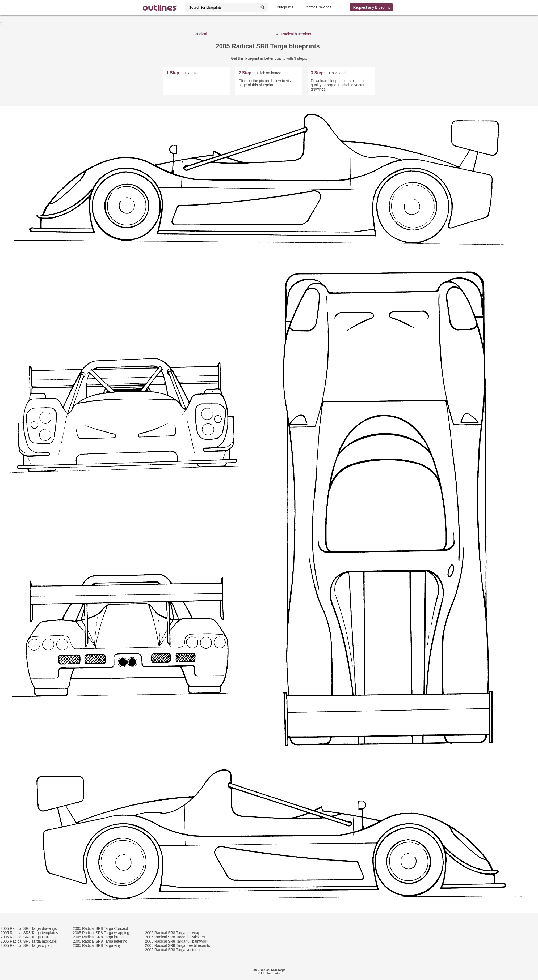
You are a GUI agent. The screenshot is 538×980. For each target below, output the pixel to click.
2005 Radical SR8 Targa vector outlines (178, 950)
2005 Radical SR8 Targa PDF (25, 937)
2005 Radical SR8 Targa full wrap (173, 933)
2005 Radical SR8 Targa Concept (100, 928)
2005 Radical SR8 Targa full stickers (175, 937)
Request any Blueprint (371, 7)
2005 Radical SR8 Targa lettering (100, 941)
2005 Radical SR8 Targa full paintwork (177, 941)
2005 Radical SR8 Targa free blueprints (178, 945)
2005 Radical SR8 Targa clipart (26, 945)
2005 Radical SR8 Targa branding (101, 937)
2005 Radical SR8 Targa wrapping (101, 933)
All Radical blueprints (294, 34)
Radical (201, 34)
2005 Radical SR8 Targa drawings (29, 928)
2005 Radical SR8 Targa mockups (29, 941)
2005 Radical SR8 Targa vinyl (97, 945)
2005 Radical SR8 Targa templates (29, 933)
